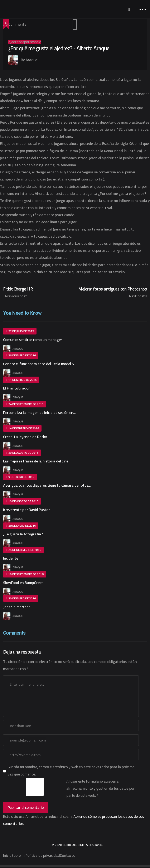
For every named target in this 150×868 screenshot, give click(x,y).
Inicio (7, 856)
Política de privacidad (43, 856)
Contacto (68, 856)
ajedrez (14, 42)
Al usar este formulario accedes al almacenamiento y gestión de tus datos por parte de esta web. (100, 789)
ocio (38, 42)
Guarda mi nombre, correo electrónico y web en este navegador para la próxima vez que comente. (71, 771)
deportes (27, 42)
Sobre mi (18, 856)
